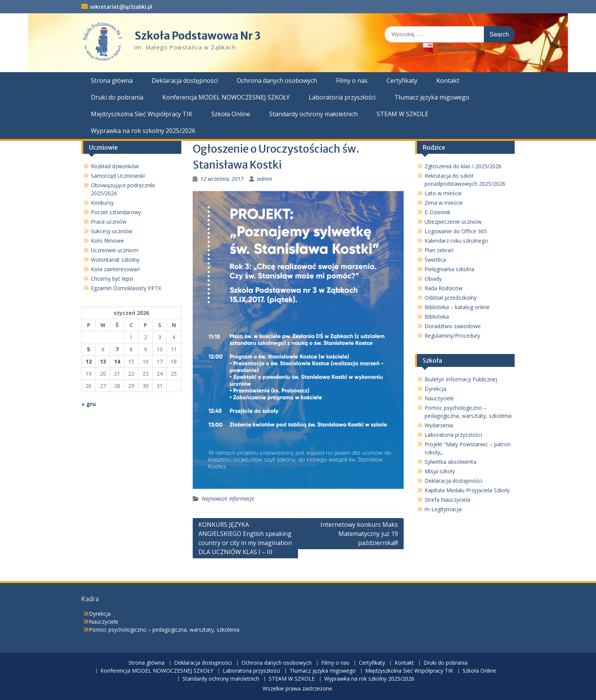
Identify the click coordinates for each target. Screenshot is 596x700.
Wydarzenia (439, 425)
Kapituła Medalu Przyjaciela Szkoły (467, 490)
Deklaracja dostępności (185, 81)
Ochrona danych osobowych (277, 81)
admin (265, 179)
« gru (89, 404)
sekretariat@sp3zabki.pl (121, 7)
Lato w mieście (443, 193)
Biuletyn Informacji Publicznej (461, 379)
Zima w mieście (444, 203)
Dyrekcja (435, 389)
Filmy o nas (352, 81)
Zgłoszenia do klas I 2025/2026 (463, 166)
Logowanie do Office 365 (456, 231)
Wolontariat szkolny (115, 260)
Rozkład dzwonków (115, 166)
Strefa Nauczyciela (447, 500)
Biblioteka (437, 317)
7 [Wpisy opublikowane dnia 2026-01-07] (117, 349)
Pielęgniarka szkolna (449, 269)
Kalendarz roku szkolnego (456, 241)
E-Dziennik (437, 212)
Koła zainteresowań (116, 269)
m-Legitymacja (443, 509)
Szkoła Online (231, 114)
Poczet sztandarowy (116, 212)
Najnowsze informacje (228, 499)
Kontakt (448, 81)
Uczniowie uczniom (115, 250)
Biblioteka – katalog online (457, 307)
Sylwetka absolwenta (450, 462)
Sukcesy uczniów (112, 231)
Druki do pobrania (117, 97)
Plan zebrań (439, 250)
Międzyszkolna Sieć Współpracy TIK (142, 114)
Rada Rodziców (444, 288)
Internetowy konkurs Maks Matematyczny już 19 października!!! (359, 534)
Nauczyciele (439, 398)
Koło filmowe (107, 241)
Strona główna (112, 81)
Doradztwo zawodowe (453, 326)
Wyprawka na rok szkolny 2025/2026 (143, 131)
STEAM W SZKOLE (403, 114)
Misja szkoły (440, 471)
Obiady (433, 279)
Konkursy (102, 203)
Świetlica (435, 260)
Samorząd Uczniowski (118, 176)
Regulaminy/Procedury (452, 336)
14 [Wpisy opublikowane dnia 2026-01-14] (117, 361)
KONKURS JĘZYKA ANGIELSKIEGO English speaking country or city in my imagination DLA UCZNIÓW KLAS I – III (245, 538)
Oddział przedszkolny (451, 298)
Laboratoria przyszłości (342, 97)
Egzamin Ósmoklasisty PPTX (126, 288)
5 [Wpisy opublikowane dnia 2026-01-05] (89, 349)
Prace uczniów (109, 222)
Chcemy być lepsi (112, 279)
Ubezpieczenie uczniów (453, 222)
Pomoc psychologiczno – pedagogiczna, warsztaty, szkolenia (164, 630)
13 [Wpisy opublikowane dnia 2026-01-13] (103, 361)
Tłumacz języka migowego (432, 97)
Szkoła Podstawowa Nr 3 (198, 36)
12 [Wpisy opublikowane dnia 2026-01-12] (89, 361)
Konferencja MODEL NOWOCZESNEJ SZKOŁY (226, 97)
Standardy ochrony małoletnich (313, 114)
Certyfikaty (402, 81)
